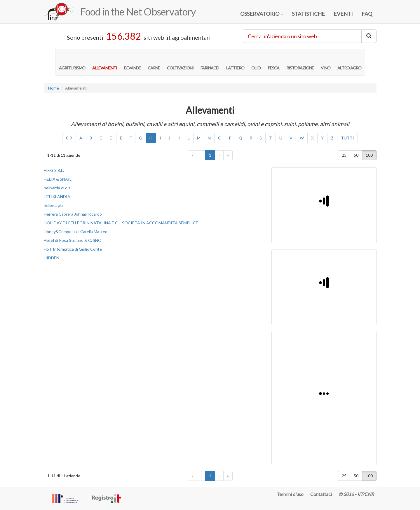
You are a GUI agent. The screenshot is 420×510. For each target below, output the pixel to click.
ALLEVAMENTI (105, 62)
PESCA (273, 62)
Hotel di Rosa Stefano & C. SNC (72, 240)
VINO (326, 62)
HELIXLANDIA (57, 197)
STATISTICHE (308, 14)
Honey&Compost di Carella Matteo (76, 232)
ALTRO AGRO (349, 62)
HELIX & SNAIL (58, 179)
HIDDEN (52, 258)
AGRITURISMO (72, 62)
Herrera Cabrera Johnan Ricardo (73, 214)
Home (54, 88)
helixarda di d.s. (57, 188)
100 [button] (369, 155)
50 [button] (356, 155)
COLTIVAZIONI (180, 62)
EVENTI (343, 14)
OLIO (256, 62)
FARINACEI (210, 62)
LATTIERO (235, 62)
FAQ (367, 14)
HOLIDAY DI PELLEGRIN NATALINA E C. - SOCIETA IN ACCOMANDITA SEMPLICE (121, 223)
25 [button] (344, 155)
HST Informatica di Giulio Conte (73, 249)
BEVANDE (132, 62)
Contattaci (321, 494)
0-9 (69, 138)
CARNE (154, 62)
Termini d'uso (290, 494)
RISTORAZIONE (300, 62)
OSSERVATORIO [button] (262, 14)
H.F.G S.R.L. (54, 170)
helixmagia (53, 205)
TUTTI (347, 138)
